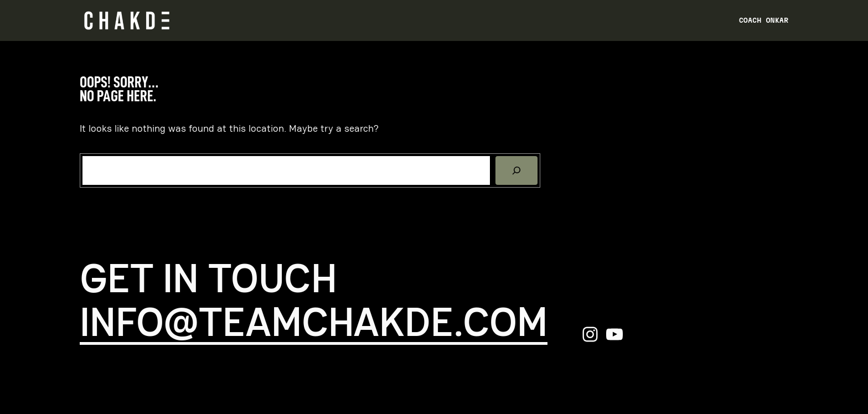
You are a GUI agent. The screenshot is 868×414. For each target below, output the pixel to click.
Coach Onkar (764, 20)
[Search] (516, 170)
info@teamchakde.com (314, 322)
